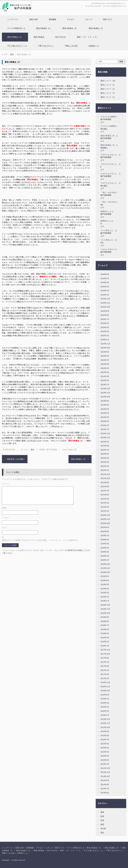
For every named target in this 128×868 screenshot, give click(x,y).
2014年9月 (105, 780)
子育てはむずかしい (46, 46)
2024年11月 (105, 344)
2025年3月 (105, 331)
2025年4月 (105, 327)
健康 (102, 812)
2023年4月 (105, 417)
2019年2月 (105, 597)
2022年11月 (105, 438)
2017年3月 (105, 674)
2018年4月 (105, 633)
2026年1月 (105, 295)
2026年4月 (105, 282)
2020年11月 (105, 519)
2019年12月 (105, 564)
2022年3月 (105, 466)
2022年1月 (105, 470)
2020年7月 (105, 535)
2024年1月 (105, 385)
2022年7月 (105, 450)
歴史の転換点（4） (70, 28)
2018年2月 (105, 642)
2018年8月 (105, 621)
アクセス (71, 19)
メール (5, 518)
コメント (6, 484)
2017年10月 (105, 654)
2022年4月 (105, 462)
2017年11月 (105, 650)
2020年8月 (105, 531)
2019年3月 (105, 593)
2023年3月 (105, 421)
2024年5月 (105, 368)
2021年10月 (105, 478)
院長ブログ (108, 19)
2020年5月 (105, 544)
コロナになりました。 (109, 155)
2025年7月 (105, 319)
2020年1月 (105, 560)
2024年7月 (105, 360)
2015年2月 (105, 760)
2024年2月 (105, 380)
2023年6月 (105, 409)
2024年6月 (105, 364)
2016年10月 (105, 691)
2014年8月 (105, 785)
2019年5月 (105, 584)
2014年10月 (105, 776)
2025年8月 (105, 315)
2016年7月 (105, 699)
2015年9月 (105, 731)
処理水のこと (106, 211)
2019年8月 (105, 576)
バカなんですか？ (108, 249)
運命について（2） (108, 97)
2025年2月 (105, 336)
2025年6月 (105, 323)
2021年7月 (105, 491)
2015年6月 (105, 744)
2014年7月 (105, 789)
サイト (5, 528)
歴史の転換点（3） (96, 28)
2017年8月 (105, 658)
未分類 (103, 829)
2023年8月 (105, 405)
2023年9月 (105, 401)
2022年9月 (105, 442)
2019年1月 (105, 601)
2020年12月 (105, 515)
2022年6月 (105, 454)
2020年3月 (105, 552)
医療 (102, 816)
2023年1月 (105, 429)
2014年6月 (105, 793)
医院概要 (52, 19)
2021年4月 (105, 503)
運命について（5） (108, 85)
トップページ (13, 19)
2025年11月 (105, 303)
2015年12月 (105, 719)
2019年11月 (105, 568)
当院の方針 (33, 19)
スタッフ (89, 19)
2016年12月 (105, 682)
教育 (102, 824)
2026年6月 (105, 274)
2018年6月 (105, 629)
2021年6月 (105, 495)
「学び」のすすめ (108, 193)
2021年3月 (105, 507)
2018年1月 (105, 646)
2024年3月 (105, 376)
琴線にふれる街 (71, 46)
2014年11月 (105, 772)
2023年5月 (105, 413)
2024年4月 (105, 372)
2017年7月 (105, 662)
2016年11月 (105, 687)
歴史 (32, 450)
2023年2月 (105, 425)
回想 (102, 820)
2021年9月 (105, 482)
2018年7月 (105, 625)
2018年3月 (105, 638)
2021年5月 (105, 499)
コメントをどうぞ (69, 450)
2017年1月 (105, 678)
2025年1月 (105, 340)
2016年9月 (105, 695)
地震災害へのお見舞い (15, 459)
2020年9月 (105, 527)
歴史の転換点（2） (15, 37)
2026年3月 (105, 287)
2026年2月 (105, 291)
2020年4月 (105, 548)
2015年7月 (105, 740)
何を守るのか (61, 37)
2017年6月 (105, 666)
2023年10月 (105, 397)
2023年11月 (105, 393)
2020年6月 (105, 540)
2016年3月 (105, 707)
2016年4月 (105, 703)
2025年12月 (105, 299)
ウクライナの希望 (108, 117)
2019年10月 (105, 572)
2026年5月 (105, 278)
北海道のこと (94, 46)
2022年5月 (105, 458)
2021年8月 (105, 487)
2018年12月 (105, 605)
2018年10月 (105, 613)
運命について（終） (109, 81)
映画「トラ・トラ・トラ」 (88, 37)
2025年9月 (105, 311)
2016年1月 (105, 715)
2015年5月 (105, 748)
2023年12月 (105, 389)
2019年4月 (105, 589)
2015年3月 (105, 756)
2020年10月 (105, 523)
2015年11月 (105, 723)
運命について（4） (108, 89)
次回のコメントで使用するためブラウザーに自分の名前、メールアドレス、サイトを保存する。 (41, 540)
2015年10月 (105, 727)
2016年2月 (105, 711)
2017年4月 (105, 670)
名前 (4, 508)
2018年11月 (105, 609)
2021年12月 (105, 474)
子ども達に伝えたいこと (17, 46)
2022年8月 (105, 446)
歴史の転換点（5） (44, 28)
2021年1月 (105, 511)
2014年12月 (105, 768)
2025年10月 (105, 307)
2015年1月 (105, 764)
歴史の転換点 (39, 37)
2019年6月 (105, 580)
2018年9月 (105, 617)
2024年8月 (105, 356)
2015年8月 (105, 736)
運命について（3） (108, 93)
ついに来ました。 (108, 230)
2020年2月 (105, 556)
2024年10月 (105, 348)
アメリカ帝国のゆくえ (16, 28)
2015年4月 (105, 752)
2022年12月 (105, 434)
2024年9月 (105, 352)
